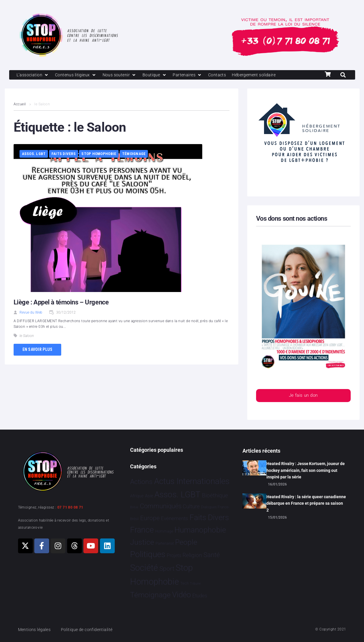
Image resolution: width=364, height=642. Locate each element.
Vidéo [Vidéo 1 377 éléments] (182, 595)
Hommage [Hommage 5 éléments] (164, 531)
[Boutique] (159, 75)
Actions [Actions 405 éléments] (141, 482)
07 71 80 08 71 (70, 507)
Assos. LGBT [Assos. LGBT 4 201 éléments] (177, 495)
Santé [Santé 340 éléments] (212, 555)
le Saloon (27, 336)
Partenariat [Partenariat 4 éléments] (165, 543)
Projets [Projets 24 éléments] (174, 556)
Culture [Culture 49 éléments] (191, 507)
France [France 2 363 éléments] (142, 530)
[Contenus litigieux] (78, 75)
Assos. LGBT (34, 154)
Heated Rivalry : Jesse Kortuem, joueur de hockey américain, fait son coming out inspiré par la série (306, 470)
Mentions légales (35, 630)
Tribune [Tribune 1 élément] (195, 584)
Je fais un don (303, 396)
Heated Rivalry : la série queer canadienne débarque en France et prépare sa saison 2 (306, 503)
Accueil (20, 105)
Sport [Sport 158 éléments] (167, 569)
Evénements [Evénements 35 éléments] (174, 518)
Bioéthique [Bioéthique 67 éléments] (215, 496)
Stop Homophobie (99, 154)
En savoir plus (38, 350)
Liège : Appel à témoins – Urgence (61, 303)
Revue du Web (31, 313)
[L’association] (34, 75)
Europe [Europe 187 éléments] (150, 518)
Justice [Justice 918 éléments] (142, 542)
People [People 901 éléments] (186, 542)
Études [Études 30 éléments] (200, 596)
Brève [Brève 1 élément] (134, 508)
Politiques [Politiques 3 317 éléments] (148, 555)
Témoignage (134, 154)
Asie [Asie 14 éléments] (149, 496)
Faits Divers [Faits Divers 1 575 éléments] (209, 517)
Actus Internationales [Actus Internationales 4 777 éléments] (192, 481)
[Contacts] (224, 75)
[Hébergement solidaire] (262, 75)
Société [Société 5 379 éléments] (144, 568)
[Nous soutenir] (123, 75)
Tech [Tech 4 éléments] (185, 583)
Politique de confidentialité (90, 630)
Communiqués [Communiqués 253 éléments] (161, 506)
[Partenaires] (193, 75)
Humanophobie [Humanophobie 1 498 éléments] (200, 530)
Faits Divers (64, 154)
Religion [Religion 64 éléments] (192, 556)
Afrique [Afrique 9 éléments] (137, 496)
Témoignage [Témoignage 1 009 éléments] (150, 595)
